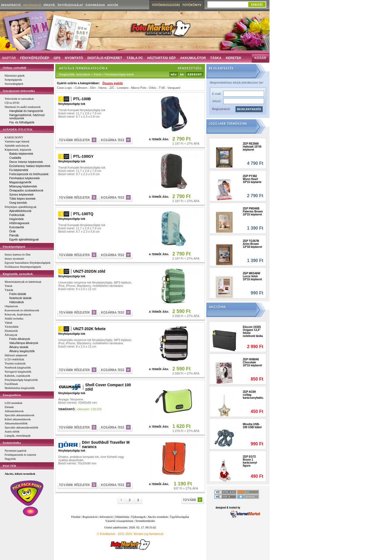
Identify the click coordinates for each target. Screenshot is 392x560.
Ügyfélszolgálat (180, 517)
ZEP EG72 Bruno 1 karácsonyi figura (250, 461)
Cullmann (81, 88)
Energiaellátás (12, 395)
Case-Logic (65, 88)
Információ (106, 517)
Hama (102, 88)
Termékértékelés (145, 521)
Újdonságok (138, 517)
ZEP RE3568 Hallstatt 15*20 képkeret (252, 147)
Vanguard (174, 88)
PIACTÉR (10, 466)
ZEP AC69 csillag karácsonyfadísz (253, 395)
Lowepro (123, 88)
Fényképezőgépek (14, 246)
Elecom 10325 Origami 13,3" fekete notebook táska (253, 331)
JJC (112, 88)
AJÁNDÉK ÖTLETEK (18, 129)
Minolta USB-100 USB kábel (252, 426)
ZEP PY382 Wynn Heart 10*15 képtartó (252, 179)
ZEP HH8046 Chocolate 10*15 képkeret (252, 362)
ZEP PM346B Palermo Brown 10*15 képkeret (253, 211)
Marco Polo (139, 88)
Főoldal (76, 517)
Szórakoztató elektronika (19, 91)
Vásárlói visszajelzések (119, 521)
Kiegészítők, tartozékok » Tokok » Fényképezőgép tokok (96, 74)
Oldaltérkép (122, 517)
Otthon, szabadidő (14, 68)
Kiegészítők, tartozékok (18, 274)
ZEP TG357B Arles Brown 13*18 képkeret (252, 244)
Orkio (152, 88)
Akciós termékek (158, 517)
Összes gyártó (113, 83)
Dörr (93, 88)
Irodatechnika (12, 443)
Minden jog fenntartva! (148, 534)
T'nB (162, 88)
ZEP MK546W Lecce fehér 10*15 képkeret (252, 276)
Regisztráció (221, 109)
